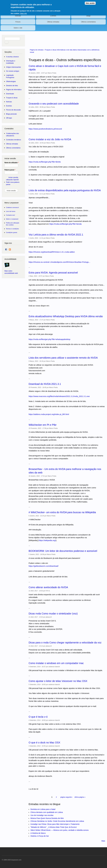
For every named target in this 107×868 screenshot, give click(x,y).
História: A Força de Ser (40, 836)
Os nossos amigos (13, 71)
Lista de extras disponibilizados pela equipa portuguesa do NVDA (65, 190)
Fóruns (18, 22)
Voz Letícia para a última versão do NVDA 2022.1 (56, 235)
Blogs (88, 16)
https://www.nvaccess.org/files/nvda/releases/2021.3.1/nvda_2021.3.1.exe (59, 396)
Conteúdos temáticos (14, 140)
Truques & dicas (12, 98)
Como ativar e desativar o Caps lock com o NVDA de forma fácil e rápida (65, 68)
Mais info (24, 12)
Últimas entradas (53, 22)
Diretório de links (12, 86)
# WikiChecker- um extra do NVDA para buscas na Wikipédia (62, 512)
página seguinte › (67, 797)
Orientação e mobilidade (11, 62)
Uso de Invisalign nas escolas (42, 815)
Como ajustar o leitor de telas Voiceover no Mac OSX (58, 681)
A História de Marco (38, 833)
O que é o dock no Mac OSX (44, 743)
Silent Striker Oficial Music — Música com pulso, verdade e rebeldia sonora (59, 830)
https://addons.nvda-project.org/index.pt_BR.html (49, 414)
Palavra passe (10, 170)
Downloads (10, 94)
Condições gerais (12, 232)
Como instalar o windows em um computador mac (56, 663)
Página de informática (14, 90)
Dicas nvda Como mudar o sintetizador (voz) (53, 614)
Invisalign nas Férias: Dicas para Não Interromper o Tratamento (55, 824)
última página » (80, 797)
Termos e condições (12, 229)
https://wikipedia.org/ (47, 540)
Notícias (18, 16)
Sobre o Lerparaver (12, 219)
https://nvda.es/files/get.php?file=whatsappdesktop (49, 339)
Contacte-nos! (11, 215)
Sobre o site (18, 28)
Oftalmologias (11, 81)
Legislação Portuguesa (10, 76)
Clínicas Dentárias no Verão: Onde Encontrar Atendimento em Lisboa (57, 821)
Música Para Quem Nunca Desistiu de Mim (47, 818)
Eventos (53, 16)
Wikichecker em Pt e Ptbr (43, 425)
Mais (103, 841)
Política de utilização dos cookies (13, 224)
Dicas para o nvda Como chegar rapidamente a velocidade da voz (65, 643)
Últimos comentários (88, 22)
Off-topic (9, 118)
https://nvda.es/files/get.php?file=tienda (65, 224)
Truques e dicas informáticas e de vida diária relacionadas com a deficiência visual (65, 51)
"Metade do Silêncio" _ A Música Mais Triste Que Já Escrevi (53, 827)
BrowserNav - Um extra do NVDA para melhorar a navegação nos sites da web (65, 471)
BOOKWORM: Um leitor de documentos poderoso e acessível (63, 551)
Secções (8, 52)
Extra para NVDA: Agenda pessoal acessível (53, 273)
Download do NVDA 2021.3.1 (45, 384)
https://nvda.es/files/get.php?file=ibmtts (45, 162)
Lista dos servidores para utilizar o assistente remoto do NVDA (63, 358)
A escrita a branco (12, 57)
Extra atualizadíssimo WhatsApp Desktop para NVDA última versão (66, 316)
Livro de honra (11, 211)
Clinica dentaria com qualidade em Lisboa (47, 812)
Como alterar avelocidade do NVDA (48, 587)
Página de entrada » (37, 50)
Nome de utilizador (12, 163)
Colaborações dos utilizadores (12, 135)
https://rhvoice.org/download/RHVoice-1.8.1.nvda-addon (52, 252)
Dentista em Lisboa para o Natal (43, 809)
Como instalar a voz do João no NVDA (50, 139)
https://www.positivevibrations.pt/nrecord (45, 129)
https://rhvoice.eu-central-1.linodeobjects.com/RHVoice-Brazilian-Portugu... (59, 262)
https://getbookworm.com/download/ (43, 566)
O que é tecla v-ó (38, 717)
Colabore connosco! (12, 207)
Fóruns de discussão (13, 110)
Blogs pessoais (11, 114)
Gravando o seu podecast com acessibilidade (54, 104)
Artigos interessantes (13, 67)
